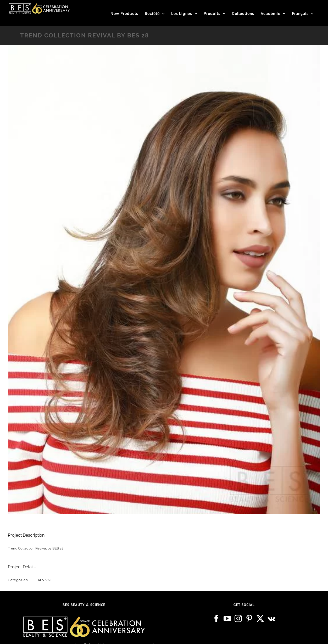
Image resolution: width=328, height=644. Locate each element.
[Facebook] (216, 619)
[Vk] (271, 619)
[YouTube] (227, 619)
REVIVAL (45, 580)
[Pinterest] (249, 619)
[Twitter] (260, 619)
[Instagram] (238, 619)
